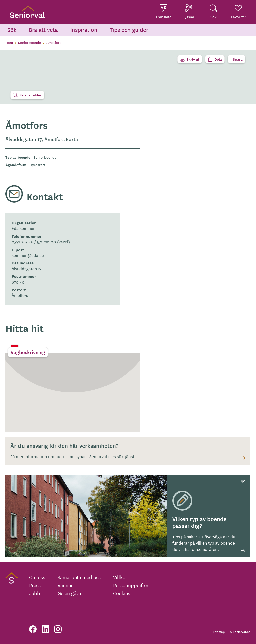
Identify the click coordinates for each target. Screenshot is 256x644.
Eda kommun (24, 228)
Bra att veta (43, 30)
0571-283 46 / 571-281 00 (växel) (41, 242)
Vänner (65, 585)
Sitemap (219, 631)
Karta (72, 139)
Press (35, 585)
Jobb (35, 593)
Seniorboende (30, 42)
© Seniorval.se (240, 631)
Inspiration (84, 30)
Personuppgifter (131, 585)
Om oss (37, 577)
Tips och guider (129, 30)
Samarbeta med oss (79, 577)
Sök (12, 30)
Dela (218, 59)
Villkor (120, 577)
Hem (9, 42)
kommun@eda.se (28, 255)
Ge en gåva (69, 593)
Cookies (122, 593)
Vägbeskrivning (28, 352)
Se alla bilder (31, 95)
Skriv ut (193, 59)
